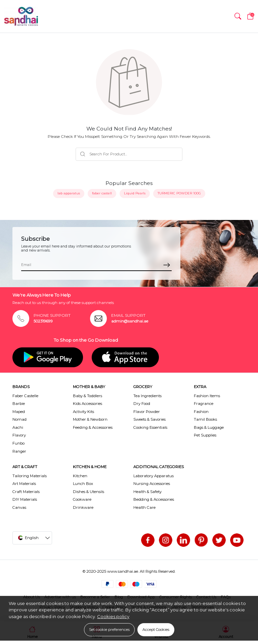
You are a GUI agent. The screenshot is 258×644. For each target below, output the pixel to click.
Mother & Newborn (90, 419)
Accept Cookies (156, 630)
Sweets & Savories (149, 419)
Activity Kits (83, 412)
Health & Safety (147, 492)
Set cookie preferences (109, 630)
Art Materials (24, 484)
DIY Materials (25, 499)
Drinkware (83, 507)
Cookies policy (113, 616)
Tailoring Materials (30, 476)
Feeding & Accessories (93, 427)
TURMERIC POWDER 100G (179, 193)
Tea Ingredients (147, 396)
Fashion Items (207, 396)
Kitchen (80, 476)
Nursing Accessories (152, 484)
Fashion (201, 412)
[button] (238, 16)
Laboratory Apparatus (154, 476)
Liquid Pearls (135, 193)
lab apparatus (69, 193)
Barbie (19, 404)
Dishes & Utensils (89, 492)
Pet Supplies (205, 435)
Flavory (19, 435)
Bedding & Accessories (154, 499)
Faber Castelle (25, 396)
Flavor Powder (147, 412)
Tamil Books (205, 419)
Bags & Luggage (209, 427)
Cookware (82, 499)
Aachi (18, 427)
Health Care (144, 507)
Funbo (18, 443)
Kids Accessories (88, 404)
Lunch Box (83, 484)
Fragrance (204, 404)
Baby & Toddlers (88, 396)
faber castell (102, 193)
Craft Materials (26, 492)
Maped (19, 412)
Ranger (19, 451)
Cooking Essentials (150, 427)
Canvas (19, 507)
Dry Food (142, 404)
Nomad (19, 419)
